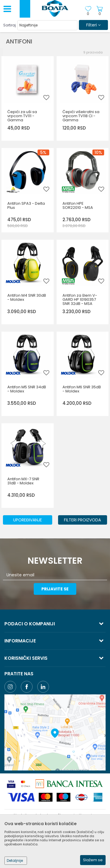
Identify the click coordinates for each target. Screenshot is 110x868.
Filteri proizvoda (82, 520)
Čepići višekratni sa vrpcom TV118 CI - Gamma (81, 116)
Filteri (93, 25)
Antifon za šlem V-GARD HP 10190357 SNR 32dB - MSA (80, 300)
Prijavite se (55, 589)
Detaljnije (15, 861)
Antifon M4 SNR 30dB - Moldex (27, 298)
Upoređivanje (28, 520)
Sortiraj (10, 25)
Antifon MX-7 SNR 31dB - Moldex (23, 481)
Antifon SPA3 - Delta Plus (26, 206)
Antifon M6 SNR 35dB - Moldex (82, 389)
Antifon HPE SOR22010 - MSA (78, 206)
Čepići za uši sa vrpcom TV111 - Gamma (22, 116)
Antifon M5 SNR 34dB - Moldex (27, 389)
